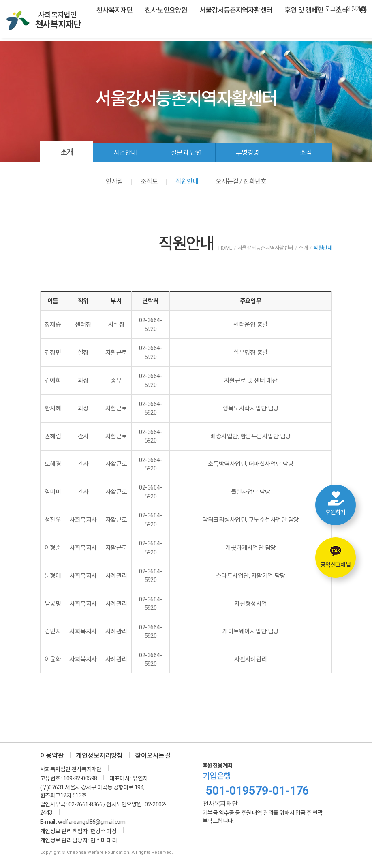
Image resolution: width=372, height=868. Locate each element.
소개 (67, 152)
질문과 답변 (186, 153)
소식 (306, 153)
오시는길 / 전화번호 (241, 181)
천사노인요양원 (166, 10)
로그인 (332, 9)
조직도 (149, 181)
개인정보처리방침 (99, 756)
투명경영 (248, 153)
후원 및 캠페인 (304, 10)
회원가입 (356, 9)
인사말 (114, 181)
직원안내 (187, 181)
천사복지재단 (115, 10)
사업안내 (125, 153)
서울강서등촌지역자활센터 (236, 10)
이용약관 (52, 756)
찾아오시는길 (153, 756)
